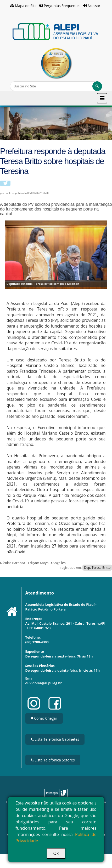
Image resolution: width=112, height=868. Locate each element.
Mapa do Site (26, 6)
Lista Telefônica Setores (53, 760)
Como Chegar (44, 718)
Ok (56, 853)
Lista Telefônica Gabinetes (55, 739)
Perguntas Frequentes (62, 6)
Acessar (94, 6)
